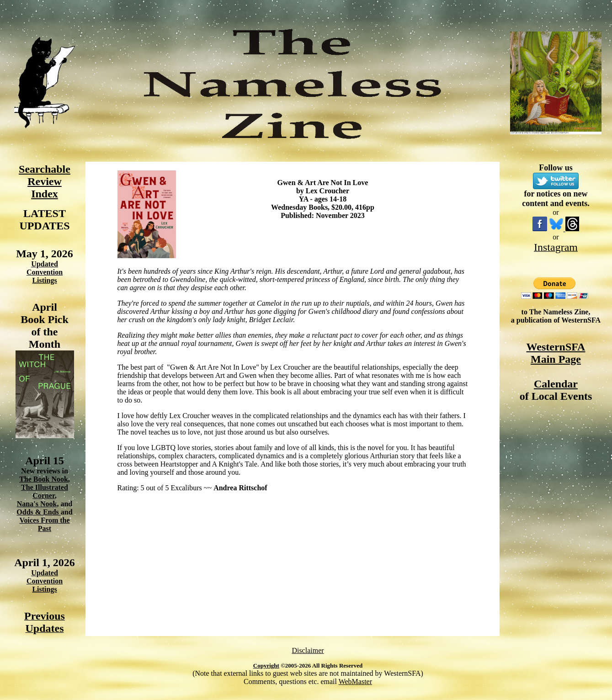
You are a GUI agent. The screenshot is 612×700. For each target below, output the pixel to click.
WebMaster (355, 681)
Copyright (266, 666)
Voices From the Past (44, 524)
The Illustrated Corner (45, 491)
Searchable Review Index (45, 181)
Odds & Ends (39, 512)
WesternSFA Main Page (556, 353)
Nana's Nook (37, 504)
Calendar (556, 384)
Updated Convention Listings (45, 272)
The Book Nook (44, 479)
